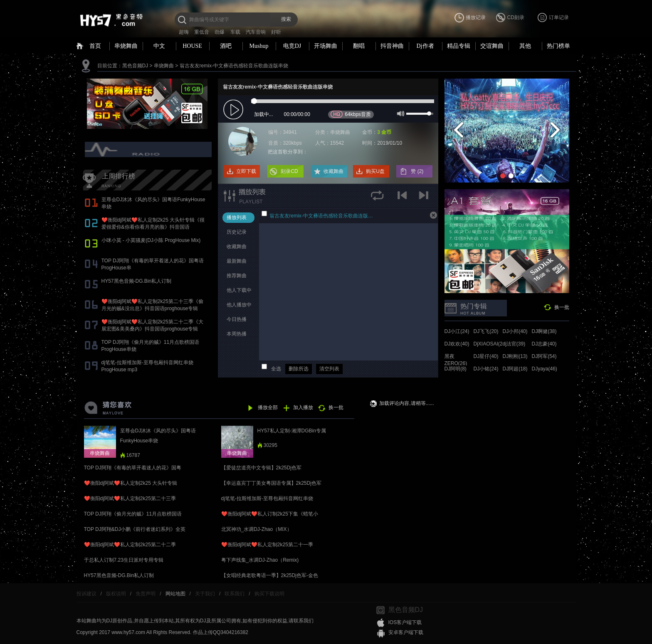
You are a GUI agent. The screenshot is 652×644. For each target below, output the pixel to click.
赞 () (418, 171)
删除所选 (299, 369)
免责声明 (146, 594)
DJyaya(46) (545, 369)
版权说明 (116, 594)
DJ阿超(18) (515, 369)
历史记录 (237, 232)
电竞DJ (292, 46)
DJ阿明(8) (456, 369)
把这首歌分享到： (288, 152)
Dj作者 (425, 46)
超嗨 (184, 32)
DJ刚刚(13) (515, 356)
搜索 (286, 19)
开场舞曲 (326, 46)
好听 (276, 32)
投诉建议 (86, 594)
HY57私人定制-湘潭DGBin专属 (292, 431)
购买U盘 (375, 171)
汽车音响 (256, 32)
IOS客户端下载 (405, 622)
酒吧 (226, 46)
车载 (235, 32)
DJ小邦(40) (515, 331)
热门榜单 (558, 46)
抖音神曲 (392, 46)
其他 (525, 46)
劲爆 (220, 32)
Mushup (259, 46)
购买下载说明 (269, 594)
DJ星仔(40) (486, 356)
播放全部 (268, 407)
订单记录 (559, 17)
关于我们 (205, 594)
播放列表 (237, 217)
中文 (159, 46)
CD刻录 (516, 17)
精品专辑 (459, 46)
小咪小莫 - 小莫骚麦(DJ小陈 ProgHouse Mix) (151, 240)
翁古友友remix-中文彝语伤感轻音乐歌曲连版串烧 (234, 66)
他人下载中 (239, 290)
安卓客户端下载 (406, 632)
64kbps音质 (351, 114)
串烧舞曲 (126, 46)
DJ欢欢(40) (457, 344)
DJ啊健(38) (544, 331)
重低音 (202, 32)
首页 (95, 46)
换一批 (562, 307)
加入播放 (303, 407)
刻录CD (289, 171)
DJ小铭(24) (486, 369)
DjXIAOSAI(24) (490, 344)
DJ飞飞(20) (486, 331)
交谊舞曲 (492, 46)
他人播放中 (239, 305)
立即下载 (246, 171)
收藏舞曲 (333, 171)
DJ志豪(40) (544, 344)
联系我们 (235, 594)
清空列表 (329, 369)
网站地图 (175, 594)
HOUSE (192, 46)
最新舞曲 (237, 261)
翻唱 (359, 46)
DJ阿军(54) (544, 356)
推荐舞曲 (237, 276)
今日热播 (237, 319)
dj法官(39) (514, 344)
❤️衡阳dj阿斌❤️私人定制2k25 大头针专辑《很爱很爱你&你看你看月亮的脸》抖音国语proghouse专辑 (153, 227)
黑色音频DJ (135, 66)
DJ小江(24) (457, 331)
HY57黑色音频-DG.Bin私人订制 (137, 281)
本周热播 (237, 334)
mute (400, 113)
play (234, 110)
